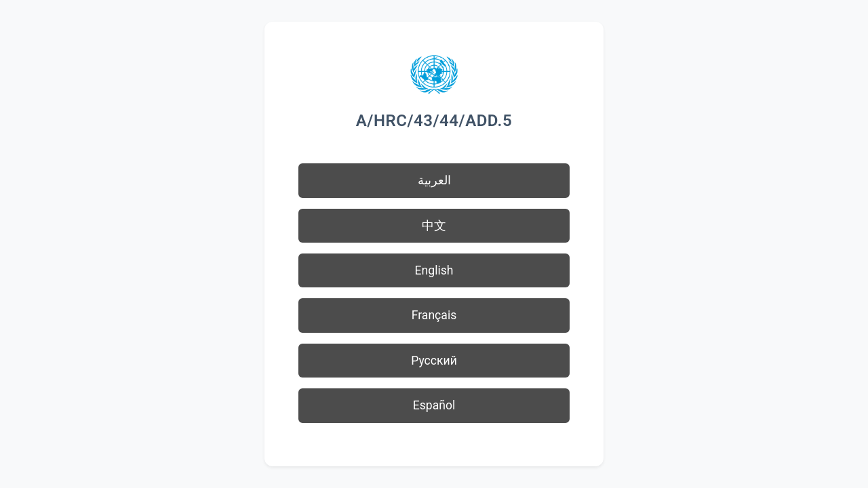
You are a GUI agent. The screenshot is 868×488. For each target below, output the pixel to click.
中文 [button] (434, 226)
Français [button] (434, 315)
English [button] (434, 270)
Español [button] (434, 405)
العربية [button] (434, 180)
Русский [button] (434, 361)
